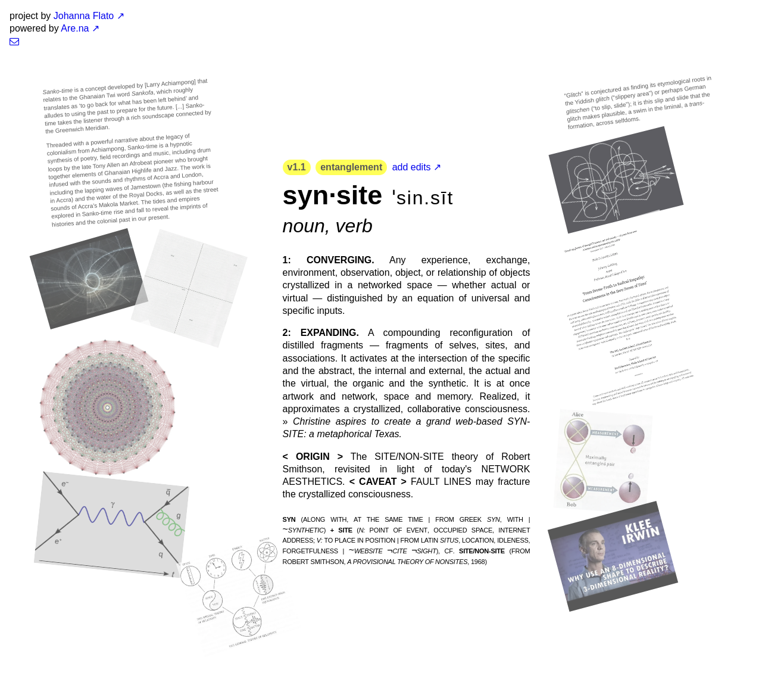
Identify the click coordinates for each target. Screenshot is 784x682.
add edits (412, 167)
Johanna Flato (84, 16)
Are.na (75, 28)
